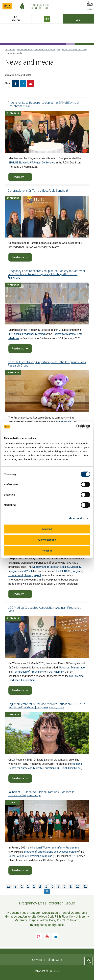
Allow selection (47, 540)
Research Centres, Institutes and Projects (36, 50)
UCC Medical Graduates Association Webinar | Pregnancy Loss (44, 609)
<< (9, 886)
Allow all (47, 529)
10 (78, 886)
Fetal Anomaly (56, 672)
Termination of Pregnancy (28, 672)
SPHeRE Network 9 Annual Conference (32, 163)
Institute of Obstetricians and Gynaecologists (50, 852)
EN (47, 19)
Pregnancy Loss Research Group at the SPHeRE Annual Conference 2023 (43, 104)
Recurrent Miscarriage (72, 668)
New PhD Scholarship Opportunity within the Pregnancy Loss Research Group (47, 364)
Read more (20, 177)
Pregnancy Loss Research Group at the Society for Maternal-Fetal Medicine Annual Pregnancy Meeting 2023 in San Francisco (47, 274)
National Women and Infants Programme (56, 848)
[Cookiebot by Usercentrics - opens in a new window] (76, 427)
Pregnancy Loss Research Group (72, 50)
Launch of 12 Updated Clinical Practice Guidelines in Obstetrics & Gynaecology (41, 794)
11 (85, 886)
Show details (76, 518)
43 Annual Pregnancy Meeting (27, 334)
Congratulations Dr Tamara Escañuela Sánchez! (38, 191)
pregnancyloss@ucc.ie (47, 925)
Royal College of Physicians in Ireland (30, 856)
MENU (78, 19)
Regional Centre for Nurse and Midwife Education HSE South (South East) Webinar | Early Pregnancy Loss (46, 706)
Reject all (47, 551)
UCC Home (10, 50)
